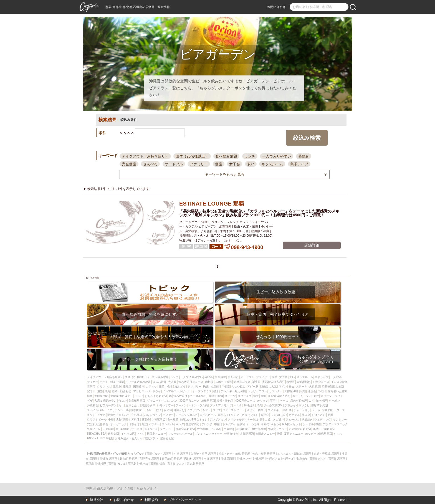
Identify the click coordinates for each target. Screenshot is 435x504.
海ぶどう (180, 387)
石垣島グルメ (318, 459)
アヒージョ (293, 420)
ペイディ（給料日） (237, 424)
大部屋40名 (101, 396)
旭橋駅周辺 (208, 401)
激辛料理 (322, 401)
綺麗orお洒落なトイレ (194, 420)
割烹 (221, 415)
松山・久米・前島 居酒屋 (234, 454)
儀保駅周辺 (325, 434)
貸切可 (91, 387)
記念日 (91, 391)
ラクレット (167, 429)
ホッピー (311, 434)
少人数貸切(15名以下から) (280, 405)
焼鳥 (107, 391)
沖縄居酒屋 (228, 459)
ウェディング (323, 420)
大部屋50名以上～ (122, 396)
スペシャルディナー (240, 420)
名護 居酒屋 (211, 459)
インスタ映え (339, 382)
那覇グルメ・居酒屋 (159, 454)
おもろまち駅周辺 (156, 396)
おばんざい (319, 415)
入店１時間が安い (105, 401)
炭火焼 (168, 410)
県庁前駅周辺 (320, 405)
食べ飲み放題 (226, 156)
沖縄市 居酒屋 (109, 459)
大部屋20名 (291, 391)
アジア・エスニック (335, 424)
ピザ (90, 401)
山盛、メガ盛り (274, 420)
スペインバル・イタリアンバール (108, 410)
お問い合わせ (276, 7)
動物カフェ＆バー (118, 415)
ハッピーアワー (257, 391)
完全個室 (129, 164)
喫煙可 (291, 382)
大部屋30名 (304, 382)
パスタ (238, 405)
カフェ (206, 410)
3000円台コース (189, 401)
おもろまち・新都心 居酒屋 (294, 454)
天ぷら (316, 410)
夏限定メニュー (294, 434)
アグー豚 (253, 387)
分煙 (144, 424)
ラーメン (181, 405)
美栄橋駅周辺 (137, 401)
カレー (150, 410)
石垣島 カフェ (117, 464)
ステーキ (302, 387)
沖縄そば (179, 410)
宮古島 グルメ (176, 464)
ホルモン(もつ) (270, 424)
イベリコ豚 (128, 434)
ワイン (283, 387)
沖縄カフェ (273, 459)
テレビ (139, 396)
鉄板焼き (307, 420)
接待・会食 (166, 387)
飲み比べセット (291, 424)
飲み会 (306, 415)
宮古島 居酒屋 (196, 464)
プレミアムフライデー (209, 434)
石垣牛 (274, 401)
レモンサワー (165, 405)
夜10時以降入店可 (273, 382)
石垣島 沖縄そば (138, 464)
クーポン (334, 401)
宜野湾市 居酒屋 (149, 459)
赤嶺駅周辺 (243, 429)
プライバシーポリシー (185, 500)
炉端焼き (249, 405)
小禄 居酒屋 (181, 454)
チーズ (284, 401)
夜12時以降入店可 (279, 396)
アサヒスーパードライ (147, 391)
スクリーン (151, 429)
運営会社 (97, 500)
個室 (219, 164)
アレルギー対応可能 (233, 391)
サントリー (340, 420)
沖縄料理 (93, 405)
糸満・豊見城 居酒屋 (327, 454)
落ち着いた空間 (338, 391)
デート (104, 382)
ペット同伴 (312, 396)
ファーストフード (234, 410)
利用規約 (151, 500)
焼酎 (330, 415)
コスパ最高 (160, 382)
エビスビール (208, 415)
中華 (111, 420)
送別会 (312, 391)
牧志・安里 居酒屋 (264, 454)
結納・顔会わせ (122, 391)
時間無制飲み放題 (333, 387)
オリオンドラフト (332, 396)
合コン (123, 401)
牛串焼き (229, 429)
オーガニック (118, 424)
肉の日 (322, 391)
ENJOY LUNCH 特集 (100, 438)
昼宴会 (146, 420)
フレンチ (207, 424)
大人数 (172, 382)
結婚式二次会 (242, 382)
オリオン (263, 401)
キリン (91, 415)
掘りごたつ (133, 405)
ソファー (168, 415)
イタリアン (194, 410)
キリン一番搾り (256, 410)
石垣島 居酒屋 (337, 459)
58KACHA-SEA (97, 434)
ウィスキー (275, 410)
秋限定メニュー (156, 434)
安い (251, 164)
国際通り (139, 387)
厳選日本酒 (216, 396)
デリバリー (194, 387)
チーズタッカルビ (187, 415)
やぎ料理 (134, 420)
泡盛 (100, 391)
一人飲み (336, 377)
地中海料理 (259, 429)
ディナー (93, 382)
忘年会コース (321, 382)
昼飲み (304, 156)
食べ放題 (173, 420)
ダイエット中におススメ (162, 401)
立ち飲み (137, 415)
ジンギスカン (218, 420)
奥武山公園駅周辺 (324, 429)
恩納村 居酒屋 (193, 459)
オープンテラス (202, 391)
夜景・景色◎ (225, 401)
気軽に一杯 (94, 429)
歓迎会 (265, 415)
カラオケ (151, 387)
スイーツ (230, 396)
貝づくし (304, 405)
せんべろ (150, 164)
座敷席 (127, 387)
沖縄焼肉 (301, 459)
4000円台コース (245, 401)
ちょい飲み (239, 387)
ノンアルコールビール (176, 391)
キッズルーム (272, 164)
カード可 (298, 396)
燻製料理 (121, 420)
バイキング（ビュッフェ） (242, 415)
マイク (141, 434)
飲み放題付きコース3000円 (190, 396)
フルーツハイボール (180, 434)
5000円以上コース (333, 410)
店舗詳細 (312, 245)
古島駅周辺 (247, 434)
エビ (311, 401)
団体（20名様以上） (192, 156)
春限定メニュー (265, 434)
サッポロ (137, 429)
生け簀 (259, 420)
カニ (121, 405)
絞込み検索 (307, 138)
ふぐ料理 (108, 429)
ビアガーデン (108, 405)
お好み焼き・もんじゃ (129, 438)
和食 (105, 424)
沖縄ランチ (244, 459)
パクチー (154, 424)
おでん (338, 434)
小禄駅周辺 (158, 420)
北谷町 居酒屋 (128, 459)
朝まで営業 (117, 382)
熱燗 (279, 434)
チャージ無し (302, 410)
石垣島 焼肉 (158, 464)
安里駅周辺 (94, 424)
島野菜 (287, 410)
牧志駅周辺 (137, 410)
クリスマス (104, 387)
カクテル (294, 415)
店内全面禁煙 (299, 401)
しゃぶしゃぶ (279, 415)
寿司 (263, 396)
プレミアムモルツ (221, 405)
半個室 (226, 387)
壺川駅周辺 (123, 429)
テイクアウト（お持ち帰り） (145, 156)
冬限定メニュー (277, 429)
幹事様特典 (231, 434)
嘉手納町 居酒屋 (172, 459)
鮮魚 (90, 396)
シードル (308, 424)
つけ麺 (255, 424)
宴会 (292, 387)
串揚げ (218, 424)
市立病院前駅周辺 (300, 429)
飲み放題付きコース (191, 382)
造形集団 (113, 434)
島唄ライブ (299, 164)
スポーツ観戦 (224, 382)
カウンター (276, 391)
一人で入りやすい (277, 156)
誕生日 (256, 382)
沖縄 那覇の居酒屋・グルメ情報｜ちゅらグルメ (121, 488)
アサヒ (101, 415)
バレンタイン (153, 415)
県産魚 (117, 387)
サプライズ (245, 396)
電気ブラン (151, 438)
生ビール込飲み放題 (138, 382)
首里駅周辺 (193, 424)
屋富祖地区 (167, 438)
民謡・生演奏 (211, 387)
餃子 (159, 410)
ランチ (250, 156)
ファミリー (199, 164)
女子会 (235, 164)
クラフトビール (97, 420)
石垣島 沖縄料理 (96, 464)
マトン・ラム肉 (198, 405)
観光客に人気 (269, 387)
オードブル (174, 164)
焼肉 (259, 405)
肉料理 (209, 382)
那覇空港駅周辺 (185, 429)
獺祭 (318, 424)
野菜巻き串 (148, 405)
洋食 (256, 396)
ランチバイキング (173, 424)
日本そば (134, 424)
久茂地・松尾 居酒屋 (203, 454)
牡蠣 (303, 391)
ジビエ (217, 410)
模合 (216, 391)
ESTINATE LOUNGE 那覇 (212, 204)
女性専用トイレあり (209, 429)
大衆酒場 (315, 387)
